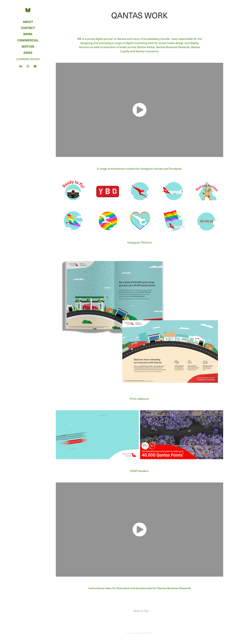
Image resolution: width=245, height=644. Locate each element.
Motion (28, 46)
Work (28, 34)
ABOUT (28, 22)
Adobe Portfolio (145, 633)
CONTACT (28, 28)
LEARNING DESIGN (28, 59)
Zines (28, 53)
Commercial (28, 40)
